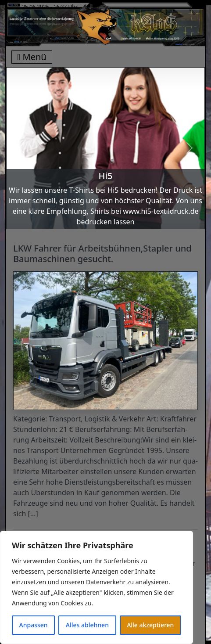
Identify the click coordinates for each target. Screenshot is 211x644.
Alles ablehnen (87, 625)
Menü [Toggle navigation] (32, 57)
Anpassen (34, 625)
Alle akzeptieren (150, 625)
